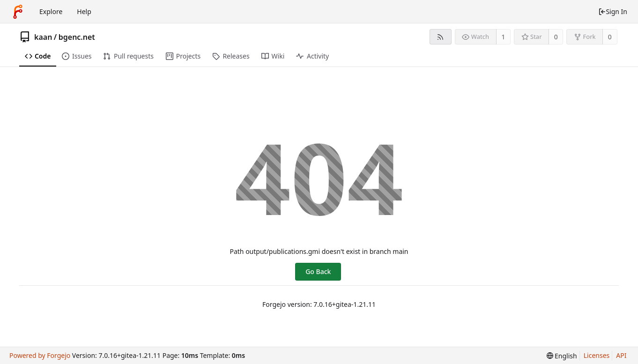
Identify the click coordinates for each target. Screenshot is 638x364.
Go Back (318, 271)
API (621, 355)
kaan (43, 37)
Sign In (613, 11)
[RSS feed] (441, 37)
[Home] (18, 12)
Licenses (597, 355)
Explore (51, 11)
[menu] (562, 356)
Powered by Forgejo (40, 355)
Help (84, 11)
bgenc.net (77, 37)
